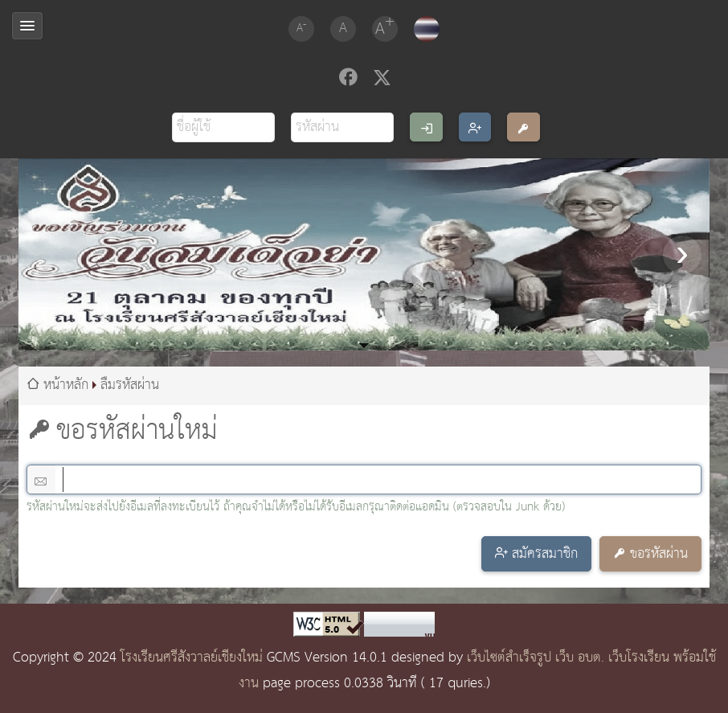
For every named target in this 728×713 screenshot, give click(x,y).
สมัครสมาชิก (545, 554)
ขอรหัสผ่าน (659, 554)
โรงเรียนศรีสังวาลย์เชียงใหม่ (192, 658)
